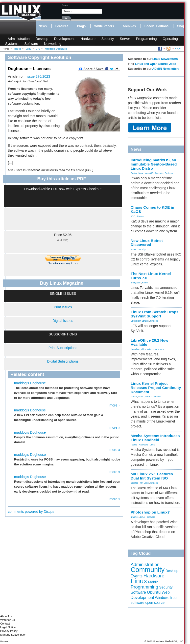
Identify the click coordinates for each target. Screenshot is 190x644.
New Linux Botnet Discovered (147, 243)
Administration (19, 39)
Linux (141, 397)
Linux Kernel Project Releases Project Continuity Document (156, 388)
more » (115, 405)
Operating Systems (164, 173)
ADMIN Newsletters (166, 69)
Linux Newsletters (165, 59)
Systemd (154, 321)
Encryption (136, 283)
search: (66, 5)
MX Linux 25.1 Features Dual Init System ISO (152, 476)
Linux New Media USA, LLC (168, 641)
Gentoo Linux (137, 173)
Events (137, 576)
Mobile (153, 582)
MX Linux (144, 483)
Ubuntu (154, 592)
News (43, 26)
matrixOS (149, 173)
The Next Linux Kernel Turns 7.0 (151, 276)
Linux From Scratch (140, 321)
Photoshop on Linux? (150, 512)
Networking (53, 44)
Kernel (145, 283)
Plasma (140, 216)
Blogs (81, 26)
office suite (146, 349)
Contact (5, 624)
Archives (129, 26)
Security (108, 39)
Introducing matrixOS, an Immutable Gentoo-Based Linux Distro (154, 164)
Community (148, 570)
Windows (162, 598)
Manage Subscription (13, 635)
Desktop (42, 39)
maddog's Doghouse (30, 383)
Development (64, 39)
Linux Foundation (153, 397)
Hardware (88, 39)
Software (31, 44)
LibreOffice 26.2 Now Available (149, 342)
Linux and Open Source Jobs (156, 64)
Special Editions (156, 26)
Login (178, 48)
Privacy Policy (9, 631)
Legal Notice (8, 627)
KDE (133, 216)
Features (62, 26)
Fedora (134, 445)
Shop (181, 26)
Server (125, 39)
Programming (146, 39)
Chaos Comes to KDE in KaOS (152, 209)
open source (159, 349)
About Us (6, 616)
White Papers (104, 26)
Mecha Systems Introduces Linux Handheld (155, 438)
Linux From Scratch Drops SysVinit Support (154, 314)
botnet (133, 249)
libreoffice (135, 349)
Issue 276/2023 (38, 76)
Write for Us (8, 620)
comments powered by (31, 512)
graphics (135, 517)
